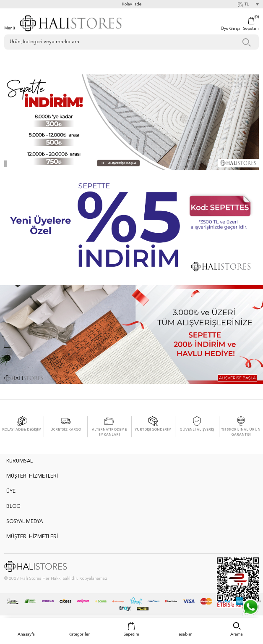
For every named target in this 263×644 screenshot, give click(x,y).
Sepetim (131, 634)
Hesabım (184, 634)
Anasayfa (26, 634)
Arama (237, 634)
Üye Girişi (230, 29)
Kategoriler (79, 634)
